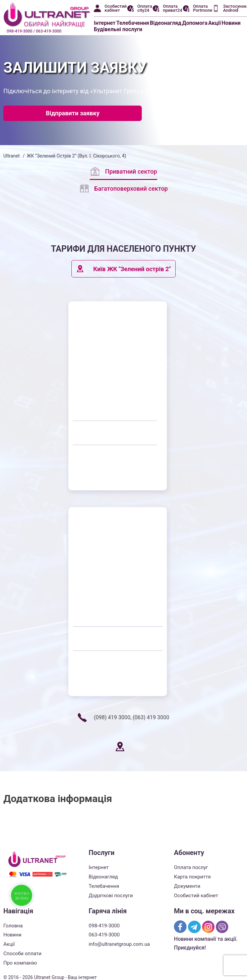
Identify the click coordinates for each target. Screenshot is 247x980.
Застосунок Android (235, 8)
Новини (231, 23)
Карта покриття (192, 877)
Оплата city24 (145, 8)
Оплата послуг (191, 867)
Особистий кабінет (116, 8)
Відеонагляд (166, 23)
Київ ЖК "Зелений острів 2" (123, 269)
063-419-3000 (104, 935)
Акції (214, 23)
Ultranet (12, 156)
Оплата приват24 (173, 8)
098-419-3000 (104, 926)
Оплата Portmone (203, 8)
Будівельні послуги (118, 29)
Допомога (195, 23)
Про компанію (20, 963)
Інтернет (105, 23)
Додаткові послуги (111, 896)
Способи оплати (22, 954)
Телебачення (133, 23)
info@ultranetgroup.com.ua (119, 944)
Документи (187, 886)
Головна (13, 926)
